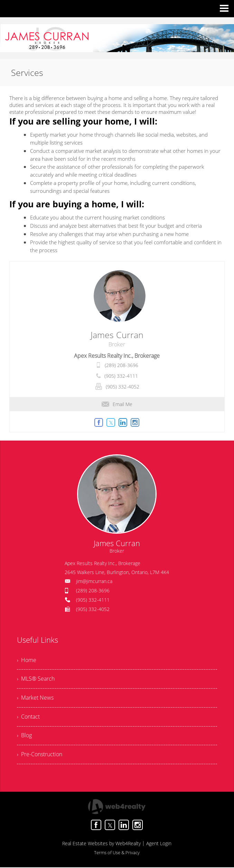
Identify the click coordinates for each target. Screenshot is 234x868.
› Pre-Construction (40, 755)
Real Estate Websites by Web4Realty (101, 844)
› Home (27, 660)
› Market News (35, 698)
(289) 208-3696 (121, 365)
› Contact (28, 717)
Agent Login (159, 844)
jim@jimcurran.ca (94, 581)
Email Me (117, 404)
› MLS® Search (36, 679)
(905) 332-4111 (121, 376)
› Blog (24, 736)
